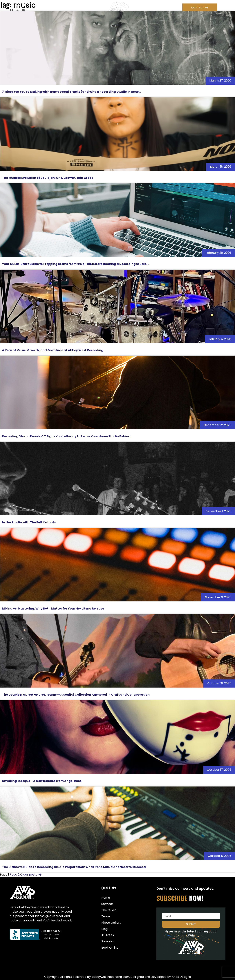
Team (106, 916)
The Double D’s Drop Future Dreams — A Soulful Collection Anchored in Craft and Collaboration (76, 695)
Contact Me (200, 8)
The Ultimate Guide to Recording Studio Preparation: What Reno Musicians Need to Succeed (74, 867)
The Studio (109, 910)
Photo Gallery (111, 923)
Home (106, 898)
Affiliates (108, 935)
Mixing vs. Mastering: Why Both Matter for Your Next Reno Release (53, 609)
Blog (104, 929)
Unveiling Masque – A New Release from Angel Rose (42, 781)
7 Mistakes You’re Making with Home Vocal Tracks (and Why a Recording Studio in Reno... (72, 92)
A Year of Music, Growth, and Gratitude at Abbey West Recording (53, 350)
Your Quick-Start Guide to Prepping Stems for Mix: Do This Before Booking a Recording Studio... (75, 264)
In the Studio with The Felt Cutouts (29, 522)
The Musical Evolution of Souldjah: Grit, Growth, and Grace (48, 178)
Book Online (110, 948)
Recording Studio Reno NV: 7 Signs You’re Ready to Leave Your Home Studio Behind (66, 436)
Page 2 (15, 875)
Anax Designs (181, 977)
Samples (108, 941)
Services (107, 904)
